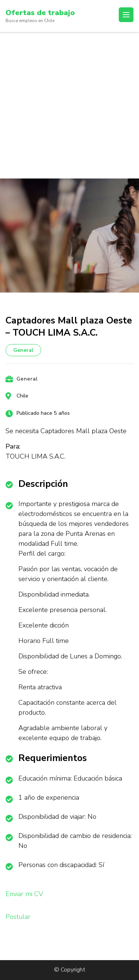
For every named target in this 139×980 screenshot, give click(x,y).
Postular (18, 917)
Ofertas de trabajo (40, 13)
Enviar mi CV (24, 894)
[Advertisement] (69, 105)
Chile (22, 396)
